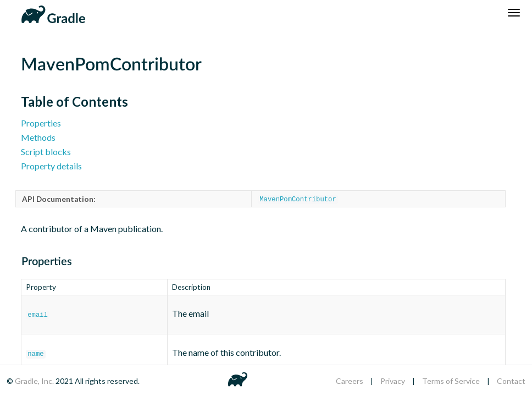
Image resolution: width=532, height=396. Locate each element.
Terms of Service (451, 381)
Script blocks (46, 152)
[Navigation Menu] (514, 13)
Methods (38, 137)
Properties (41, 123)
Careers (350, 381)
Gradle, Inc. (35, 381)
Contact (511, 381)
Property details (51, 166)
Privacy (393, 381)
